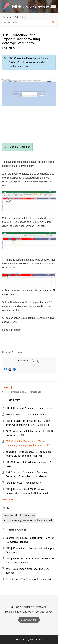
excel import (10, 515)
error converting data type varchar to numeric (28, 520)
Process (7, 17)
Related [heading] (17, 530)
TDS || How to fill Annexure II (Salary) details (30, 408)
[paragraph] (29, 200)
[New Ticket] (29, 620)
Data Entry (20, 17)
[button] (45, 6)
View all (8, 500)
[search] (29, 22)
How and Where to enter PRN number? (27, 415)
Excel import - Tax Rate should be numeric (29, 579)
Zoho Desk (36, 640)
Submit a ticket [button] (29, 620)
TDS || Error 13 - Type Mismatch (23, 483)
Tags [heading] (10, 508)
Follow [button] (7, 388)
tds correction (28, 515)
